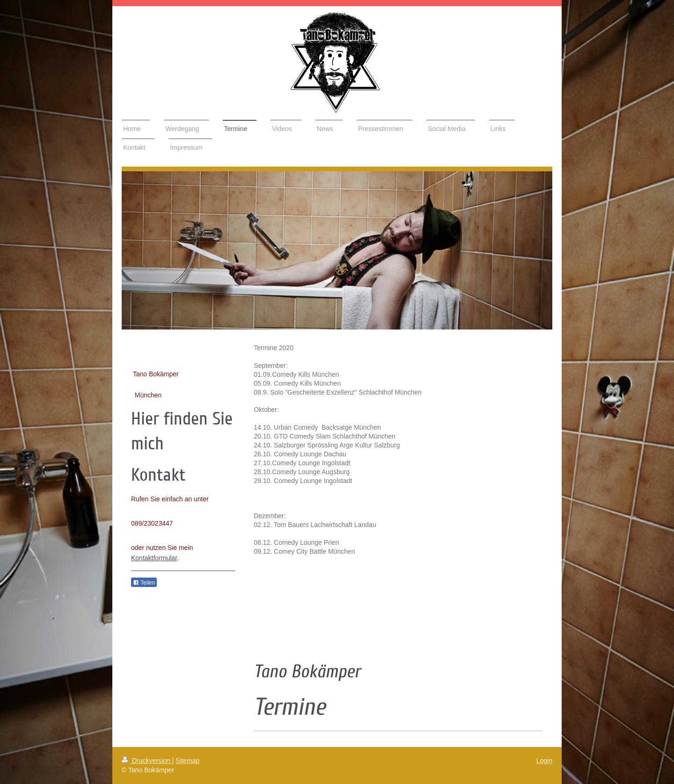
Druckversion (147, 761)
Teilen (144, 583)
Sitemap (187, 761)
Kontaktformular (154, 558)
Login (544, 761)
